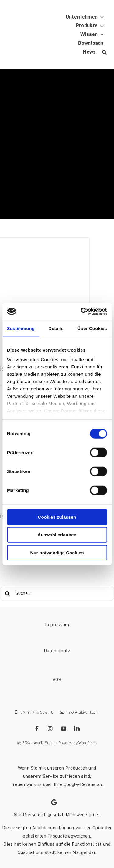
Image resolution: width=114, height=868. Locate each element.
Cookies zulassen (57, 517)
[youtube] (64, 728)
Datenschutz (57, 651)
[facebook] (37, 728)
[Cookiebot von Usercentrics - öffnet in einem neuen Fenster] (81, 311)
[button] (104, 52)
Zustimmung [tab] (21, 328)
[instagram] (50, 728)
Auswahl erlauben (57, 535)
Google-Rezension (83, 784)
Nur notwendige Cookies (57, 552)
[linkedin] (77, 728)
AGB (57, 680)
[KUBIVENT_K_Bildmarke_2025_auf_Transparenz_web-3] (51, 35)
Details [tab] (56, 328)
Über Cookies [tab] (92, 328)
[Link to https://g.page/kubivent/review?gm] (54, 802)
